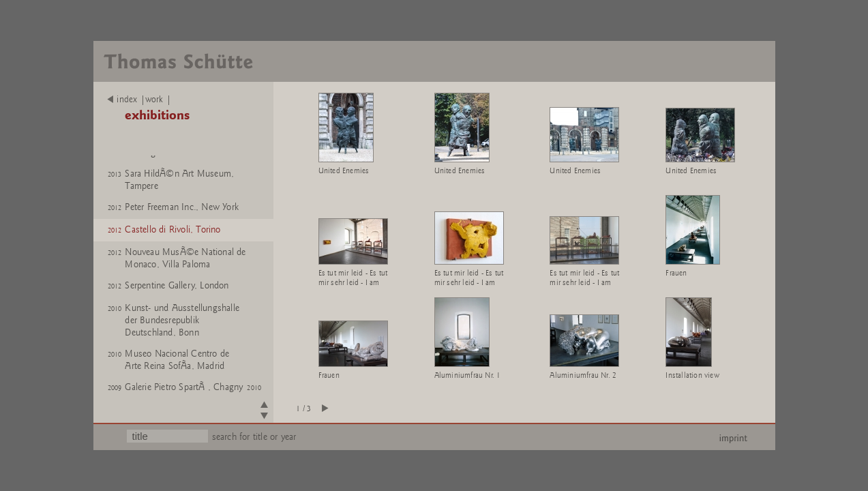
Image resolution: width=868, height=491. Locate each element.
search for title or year (254, 437)
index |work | (139, 100)
